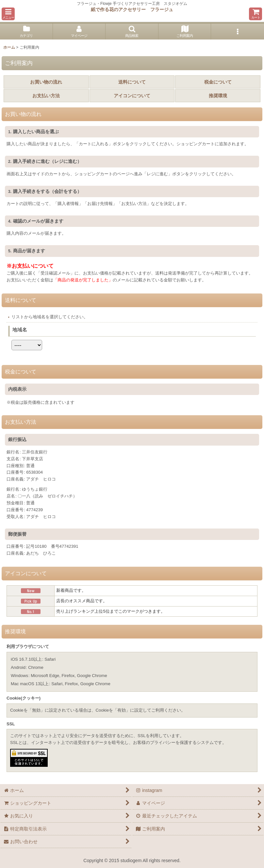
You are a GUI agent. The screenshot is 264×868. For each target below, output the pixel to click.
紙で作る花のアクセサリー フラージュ (132, 9)
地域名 (20, 330)
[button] (8, 14)
